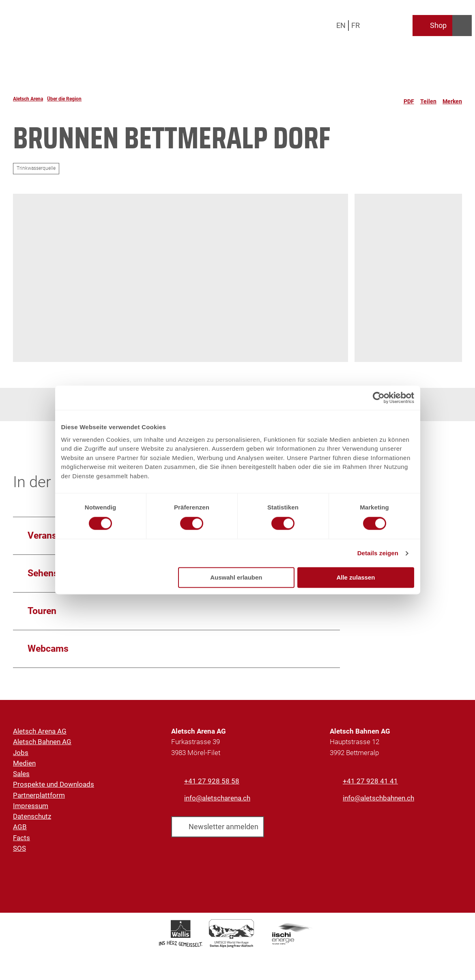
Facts (21, 838)
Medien (24, 763)
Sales (21, 774)
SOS (19, 848)
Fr (356, 25)
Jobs (21, 753)
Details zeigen (378, 553)
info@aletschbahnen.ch (378, 798)
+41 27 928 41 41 (370, 781)
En (341, 25)
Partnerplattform (39, 795)
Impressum (31, 806)
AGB (20, 827)
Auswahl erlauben (236, 578)
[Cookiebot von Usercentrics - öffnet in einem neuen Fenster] (379, 398)
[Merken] (452, 99)
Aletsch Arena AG (40, 731)
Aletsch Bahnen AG (42, 742)
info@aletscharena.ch (217, 798)
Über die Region (64, 99)
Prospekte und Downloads (54, 784)
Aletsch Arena (28, 99)
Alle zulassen (356, 578)
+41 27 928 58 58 (212, 781)
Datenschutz (32, 816)
